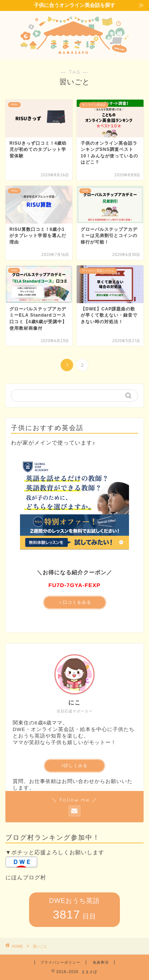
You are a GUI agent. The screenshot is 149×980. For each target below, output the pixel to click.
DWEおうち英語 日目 (74, 909)
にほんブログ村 (26, 877)
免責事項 (101, 962)
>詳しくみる (74, 766)
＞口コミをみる (75, 602)
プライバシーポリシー (60, 962)
